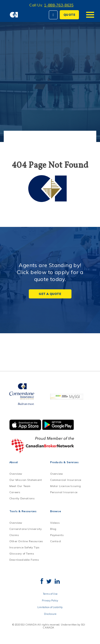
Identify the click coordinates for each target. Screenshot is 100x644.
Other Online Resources (26, 541)
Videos (55, 523)
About (14, 462)
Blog (53, 529)
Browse (56, 511)
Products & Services (65, 462)
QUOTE (69, 15)
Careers (15, 492)
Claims (14, 535)
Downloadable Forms (24, 560)
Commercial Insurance (66, 480)
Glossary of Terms (22, 554)
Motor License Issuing (66, 486)
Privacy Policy (50, 600)
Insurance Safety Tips (24, 547)
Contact (56, 541)
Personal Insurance (64, 492)
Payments (57, 535)
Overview (16, 474)
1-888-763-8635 (59, 5)
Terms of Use (50, 594)
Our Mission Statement (26, 480)
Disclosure (50, 614)
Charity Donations (22, 498)
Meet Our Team (20, 486)
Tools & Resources (23, 511)
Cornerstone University (25, 529)
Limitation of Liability (50, 607)
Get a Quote (50, 294)
